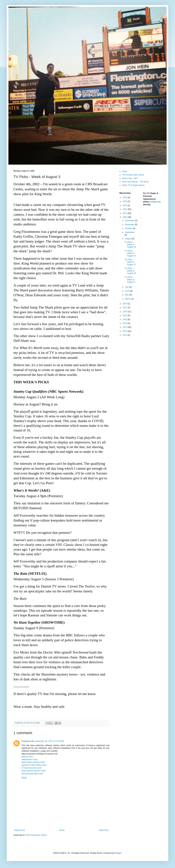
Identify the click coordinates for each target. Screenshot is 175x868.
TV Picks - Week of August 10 (130, 271)
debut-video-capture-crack (33, 762)
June (127, 291)
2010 (125, 335)
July (127, 287)
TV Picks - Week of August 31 (130, 245)
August (128, 239)
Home (62, 830)
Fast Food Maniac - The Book (135, 182)
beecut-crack (27, 757)
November (130, 225)
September (130, 232)
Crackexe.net (28, 741)
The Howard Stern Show (133, 175)
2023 (125, 205)
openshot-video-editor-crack (34, 765)
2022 (125, 209)
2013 (125, 323)
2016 (125, 312)
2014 (125, 319)
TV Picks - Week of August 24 (130, 253)
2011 (125, 331)
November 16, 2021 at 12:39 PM (50, 741)
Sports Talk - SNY (130, 178)
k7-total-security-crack (31, 768)
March (128, 299)
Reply (24, 778)
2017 (125, 308)
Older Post (104, 830)
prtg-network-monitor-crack (34, 771)
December (130, 221)
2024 (125, 201)
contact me (155, 202)
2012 (125, 327)
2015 (125, 315)
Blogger (118, 853)
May (127, 295)
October (129, 228)
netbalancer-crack (30, 759)
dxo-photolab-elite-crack (32, 774)
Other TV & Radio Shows (133, 185)
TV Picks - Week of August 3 (130, 280)
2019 (125, 304)
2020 (125, 217)
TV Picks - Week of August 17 (130, 262)
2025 (125, 198)
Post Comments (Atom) (36, 835)
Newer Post (20, 830)
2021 (125, 213)
